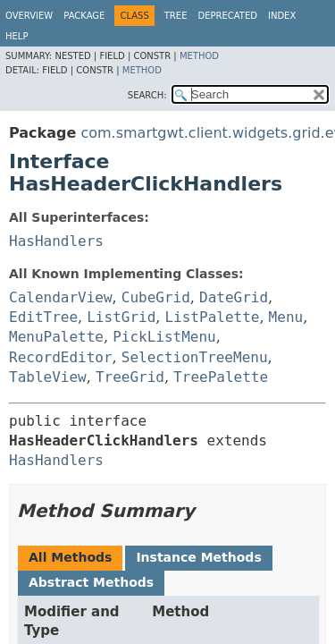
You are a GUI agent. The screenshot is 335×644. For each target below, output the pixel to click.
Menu (286, 317)
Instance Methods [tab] (198, 557)
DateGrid (234, 297)
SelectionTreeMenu (195, 357)
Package (84, 16)
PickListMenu (164, 337)
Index (282, 16)
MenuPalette (56, 337)
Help (17, 36)
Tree (176, 16)
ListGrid (121, 317)
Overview (29, 16)
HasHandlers (56, 241)
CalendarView (61, 297)
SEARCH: (147, 95)
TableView (48, 377)
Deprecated (227, 16)
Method (199, 56)
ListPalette (212, 317)
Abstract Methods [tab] (91, 582)
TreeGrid (130, 377)
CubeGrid (156, 297)
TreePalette (221, 377)
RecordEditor (61, 357)
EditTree (43, 317)
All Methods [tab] (70, 557)
